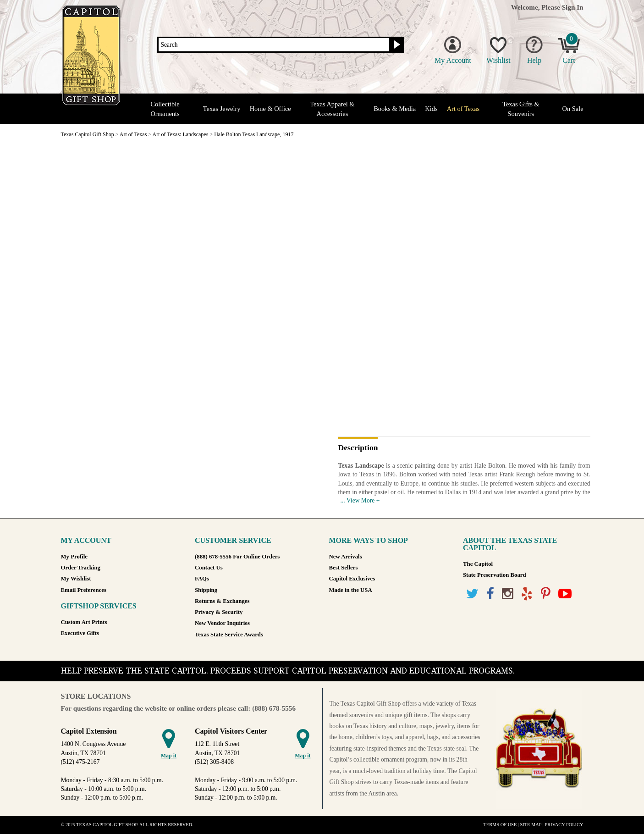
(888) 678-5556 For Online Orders (237, 557)
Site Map (531, 825)
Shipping (206, 590)
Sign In (573, 7)
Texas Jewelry (222, 109)
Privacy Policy (564, 825)
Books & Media (395, 109)
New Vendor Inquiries (222, 623)
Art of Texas (463, 109)
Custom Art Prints (84, 622)
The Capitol (478, 564)
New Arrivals (346, 557)
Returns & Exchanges (222, 601)
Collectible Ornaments (165, 109)
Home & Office (270, 109)
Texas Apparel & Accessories (332, 109)
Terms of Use (500, 825)
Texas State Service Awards (229, 635)
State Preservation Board (495, 575)
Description (358, 448)
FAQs (202, 579)
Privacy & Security (219, 612)
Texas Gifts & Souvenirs (521, 109)
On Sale (573, 109)
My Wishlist (76, 579)
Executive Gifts (80, 633)
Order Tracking (81, 568)
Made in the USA (351, 590)
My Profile (74, 557)
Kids (431, 109)
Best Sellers (344, 568)
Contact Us (209, 568)
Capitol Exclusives (352, 579)
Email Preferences (84, 590)
